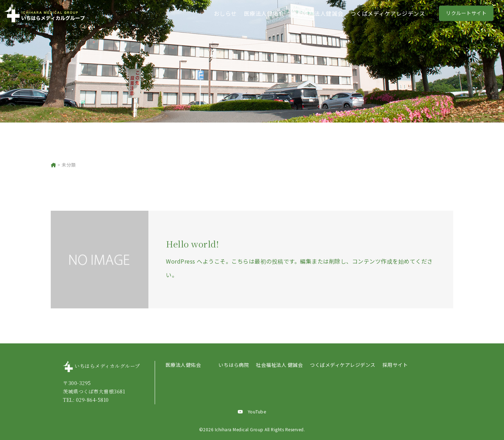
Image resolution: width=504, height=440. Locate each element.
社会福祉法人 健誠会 (279, 365)
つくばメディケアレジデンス (388, 13)
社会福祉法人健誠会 (317, 13)
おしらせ (225, 13)
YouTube (252, 411)
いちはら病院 (234, 365)
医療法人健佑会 (264, 13)
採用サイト (395, 365)
